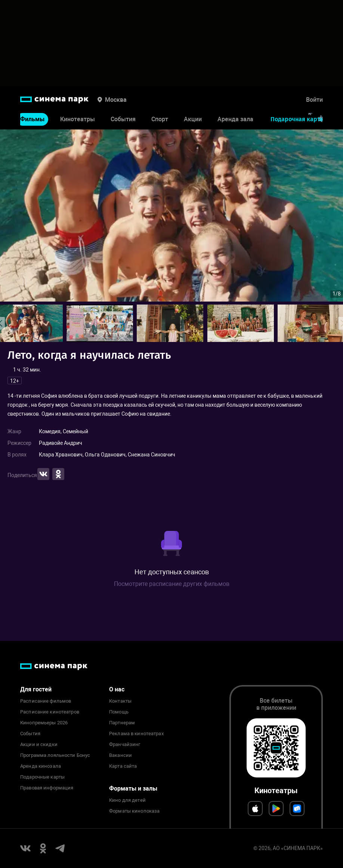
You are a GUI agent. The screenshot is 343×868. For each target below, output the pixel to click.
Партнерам (122, 723)
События (123, 119)
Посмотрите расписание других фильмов (172, 584)
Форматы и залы (133, 788)
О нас (117, 689)
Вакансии (120, 755)
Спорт (160, 119)
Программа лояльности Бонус (55, 755)
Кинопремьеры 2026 (44, 723)
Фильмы (32, 119)
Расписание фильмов (46, 701)
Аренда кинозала (41, 766)
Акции (193, 119)
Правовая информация (47, 788)
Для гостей (36, 689)
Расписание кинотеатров (50, 712)
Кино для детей (127, 800)
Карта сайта (123, 766)
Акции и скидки (39, 745)
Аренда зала (235, 119)
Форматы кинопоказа (134, 811)
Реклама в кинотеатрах (136, 734)
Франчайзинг (125, 745)
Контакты (120, 701)
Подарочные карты (42, 777)
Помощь (119, 712)
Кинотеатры (78, 119)
